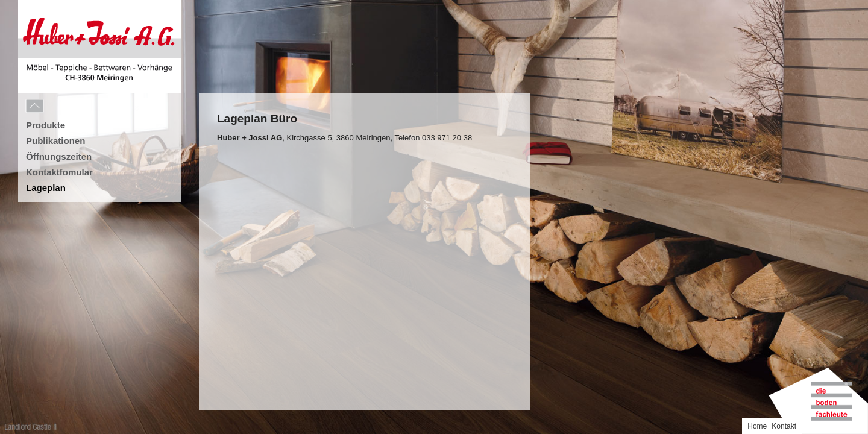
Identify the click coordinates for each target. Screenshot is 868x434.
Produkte (46, 125)
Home (823, 8)
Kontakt (850, 8)
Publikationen (55, 141)
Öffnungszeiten (59, 156)
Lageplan (46, 188)
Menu (61, 107)
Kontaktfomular (59, 172)
